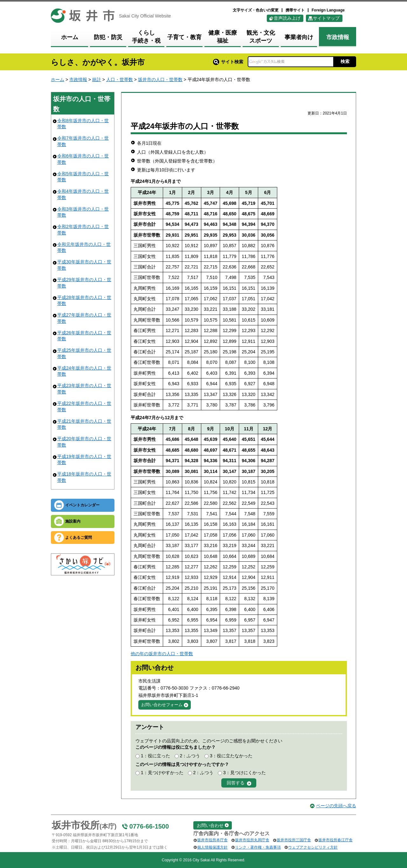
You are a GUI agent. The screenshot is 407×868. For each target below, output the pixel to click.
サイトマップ (326, 18)
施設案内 (73, 521)
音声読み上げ (287, 18)
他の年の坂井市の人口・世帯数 (162, 654)
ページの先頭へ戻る (336, 806)
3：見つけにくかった (245, 773)
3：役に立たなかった (231, 756)
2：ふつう (190, 756)
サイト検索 (228, 62)
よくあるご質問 (79, 538)
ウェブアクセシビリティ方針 (313, 847)
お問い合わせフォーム (162, 705)
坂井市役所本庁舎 (212, 840)
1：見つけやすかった (162, 773)
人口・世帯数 (120, 80)
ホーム (58, 80)
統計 (97, 80)
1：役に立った (155, 756)
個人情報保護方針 (212, 847)
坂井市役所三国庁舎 (294, 840)
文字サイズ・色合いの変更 (256, 10)
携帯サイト (295, 10)
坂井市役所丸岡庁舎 (252, 840)
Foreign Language (328, 10)
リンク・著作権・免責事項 (258, 847)
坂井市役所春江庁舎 (335, 840)
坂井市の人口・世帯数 (160, 80)
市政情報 (78, 80)
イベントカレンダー (82, 505)
